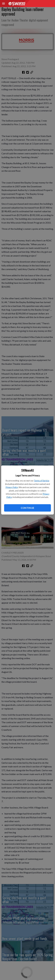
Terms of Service (42, 481)
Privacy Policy (12, 487)
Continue (27, 508)
